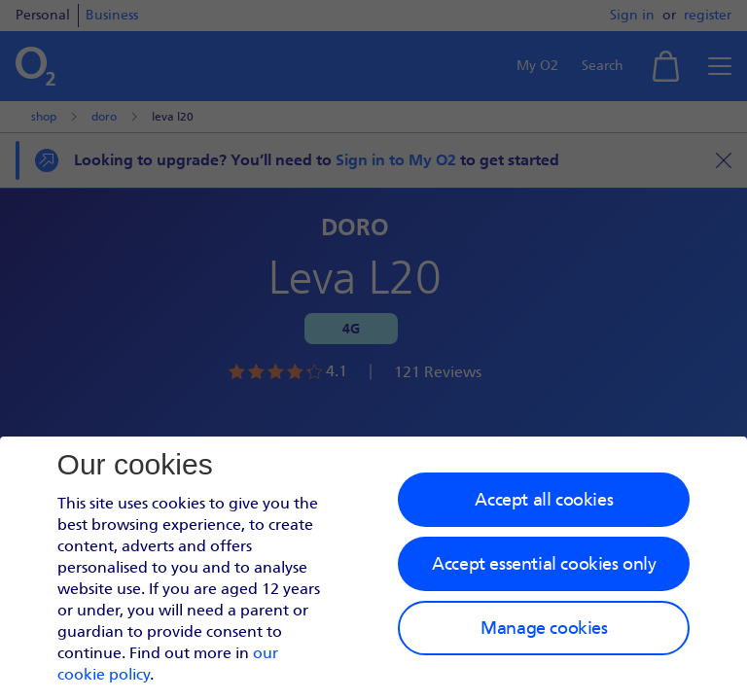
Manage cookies (544, 628)
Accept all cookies (544, 500)
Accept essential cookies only (544, 564)
